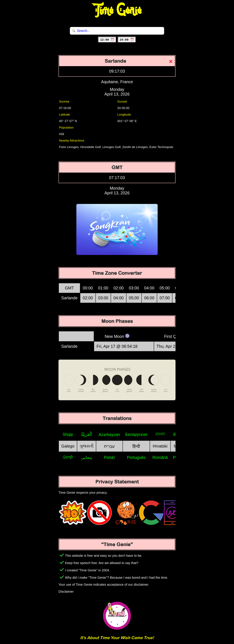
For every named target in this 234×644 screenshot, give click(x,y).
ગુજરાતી (87, 446)
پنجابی (87, 457)
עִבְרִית (109, 446)
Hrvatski (160, 446)
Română (160, 457)
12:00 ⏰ (107, 40)
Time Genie (117, 11)
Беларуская (136, 434)
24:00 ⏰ (127, 40)
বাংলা (160, 434)
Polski (109, 457)
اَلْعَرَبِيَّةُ (87, 434)
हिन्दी (136, 446)
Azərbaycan (109, 435)
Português (136, 457)
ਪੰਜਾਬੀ (68, 457)
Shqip (68, 434)
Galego (68, 446)
